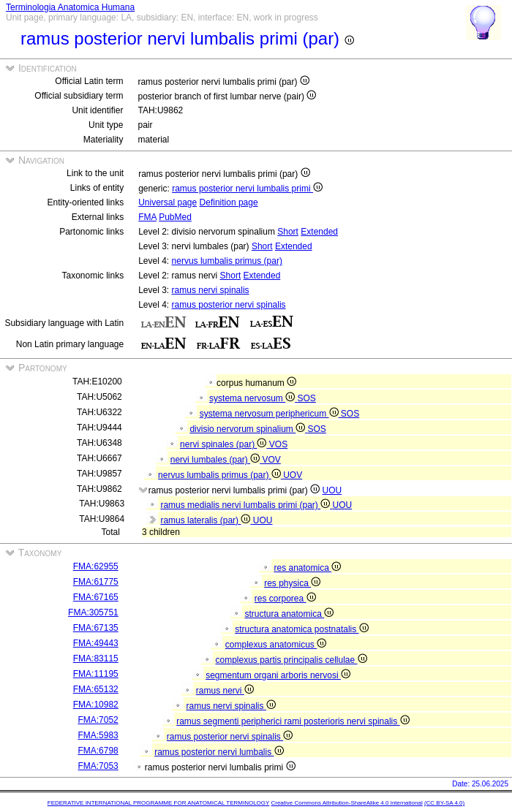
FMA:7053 (98, 766)
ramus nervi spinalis (211, 290)
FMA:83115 (96, 659)
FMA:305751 (93, 612)
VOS (278, 444)
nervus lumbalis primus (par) (227, 261)
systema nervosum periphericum (270, 414)
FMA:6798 (98, 751)
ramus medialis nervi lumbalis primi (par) (246, 505)
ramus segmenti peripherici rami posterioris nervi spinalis (293, 721)
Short (288, 232)
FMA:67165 (96, 597)
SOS (307, 398)
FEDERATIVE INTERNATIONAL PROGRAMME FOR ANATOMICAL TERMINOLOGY (158, 803)
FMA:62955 (96, 566)
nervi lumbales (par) (217, 460)
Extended (319, 232)
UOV (293, 475)
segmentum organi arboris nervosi (278, 675)
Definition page (229, 202)
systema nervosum (253, 398)
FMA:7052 (98, 720)
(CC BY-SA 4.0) (444, 803)
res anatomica (307, 568)
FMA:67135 (96, 628)
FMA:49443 (96, 643)
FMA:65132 (96, 689)
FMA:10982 (96, 705)
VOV (271, 460)
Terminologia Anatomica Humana (70, 7)
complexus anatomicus (276, 645)
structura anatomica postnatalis (301, 629)
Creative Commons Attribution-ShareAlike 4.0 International (346, 803)
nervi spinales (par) (225, 444)
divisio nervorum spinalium (248, 429)
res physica (292, 583)
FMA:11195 (96, 674)
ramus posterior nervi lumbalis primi (247, 189)
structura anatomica (289, 614)
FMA (147, 217)
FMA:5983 (98, 735)
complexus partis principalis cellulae (291, 660)
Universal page (167, 202)
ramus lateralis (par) (206, 520)
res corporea (285, 599)
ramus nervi (225, 691)
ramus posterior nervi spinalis (229, 305)
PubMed (175, 217)
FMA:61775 (96, 582)
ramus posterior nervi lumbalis (219, 752)
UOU (332, 490)
